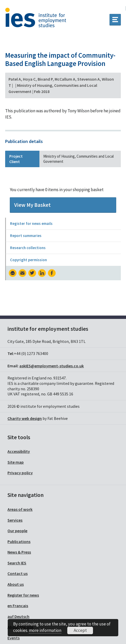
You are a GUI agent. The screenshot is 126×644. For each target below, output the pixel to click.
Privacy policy (20, 473)
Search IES (17, 563)
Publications (19, 541)
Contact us (18, 573)
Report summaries (26, 236)
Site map (16, 462)
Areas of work (20, 509)
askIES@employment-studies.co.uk (52, 366)
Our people (17, 531)
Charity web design (25, 418)
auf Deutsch (18, 616)
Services (15, 520)
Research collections (28, 248)
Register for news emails (31, 223)
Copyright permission (28, 260)
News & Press (19, 552)
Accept (80, 630)
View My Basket (32, 205)
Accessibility (19, 451)
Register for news (23, 595)
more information (45, 630)
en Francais (18, 606)
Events (14, 638)
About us (16, 584)
